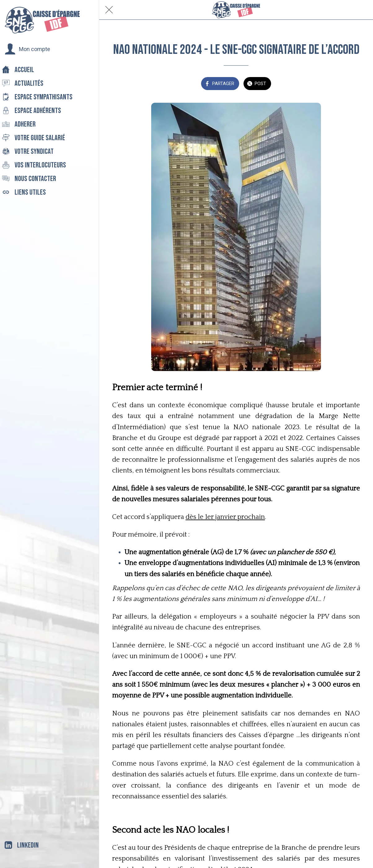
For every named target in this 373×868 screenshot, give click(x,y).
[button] (27, 49)
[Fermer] (109, 10)
